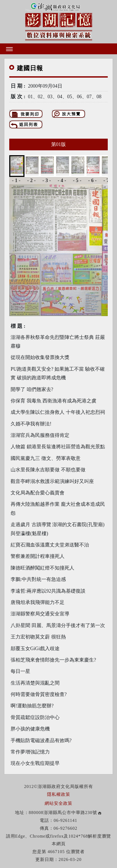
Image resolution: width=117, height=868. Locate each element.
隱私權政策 (59, 794)
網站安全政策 (59, 803)
